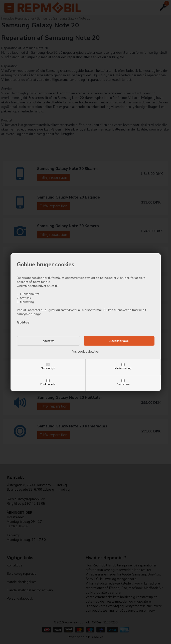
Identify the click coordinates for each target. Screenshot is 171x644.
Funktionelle (48, 384)
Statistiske (123, 384)
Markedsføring (123, 368)
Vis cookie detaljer (86, 352)
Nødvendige (48, 368)
